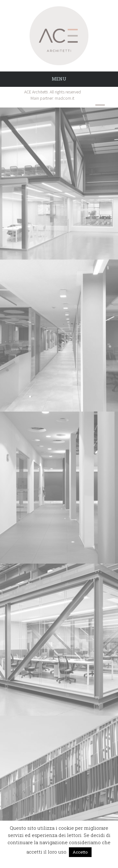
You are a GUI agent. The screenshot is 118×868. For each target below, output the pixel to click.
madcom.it (65, 98)
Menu (59, 79)
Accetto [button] (80, 852)
